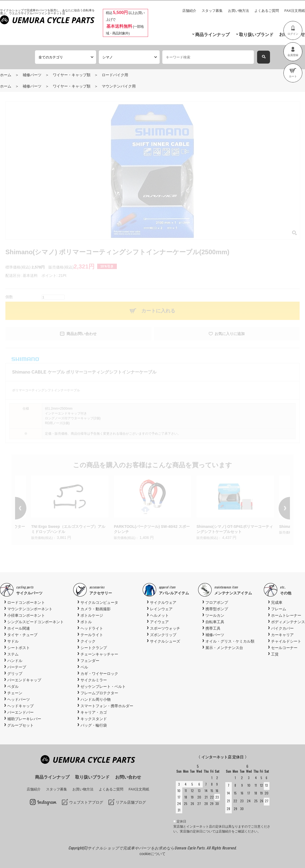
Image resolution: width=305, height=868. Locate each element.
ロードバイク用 (115, 75)
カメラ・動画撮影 (96, 609)
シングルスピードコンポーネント (36, 622)
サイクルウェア (163, 602)
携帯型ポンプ (217, 609)
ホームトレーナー (286, 615)
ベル (84, 667)
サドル (13, 641)
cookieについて (152, 854)
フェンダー (90, 661)
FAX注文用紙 (295, 11)
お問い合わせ (128, 777)
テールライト (92, 635)
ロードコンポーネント (26, 602)
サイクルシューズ (165, 641)
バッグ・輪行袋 (94, 725)
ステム (13, 654)
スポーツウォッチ (165, 628)
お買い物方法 (239, 11)
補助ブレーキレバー (24, 719)
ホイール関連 (19, 628)
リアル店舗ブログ (131, 802)
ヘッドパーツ (19, 699)
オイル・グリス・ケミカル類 (230, 641)
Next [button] (276, 508)
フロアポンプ (217, 602)
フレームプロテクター (99, 693)
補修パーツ (32, 75)
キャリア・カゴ (94, 712)
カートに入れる (158, 311)
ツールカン (215, 615)
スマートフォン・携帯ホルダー (107, 706)
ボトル (86, 622)
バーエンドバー (20, 712)
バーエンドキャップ (24, 680)
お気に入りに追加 (230, 334)
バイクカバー (282, 628)
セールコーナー (284, 648)
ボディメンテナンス (288, 622)
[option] (152, 508)
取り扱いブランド (256, 35)
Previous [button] (29, 508)
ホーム (6, 75)
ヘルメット (159, 615)
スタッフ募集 (212, 11)
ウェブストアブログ (86, 802)
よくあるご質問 (267, 11)
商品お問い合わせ (82, 334)
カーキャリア (282, 635)
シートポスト (19, 648)
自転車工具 (215, 622)
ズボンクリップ (163, 635)
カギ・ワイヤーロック (99, 674)
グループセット (20, 725)
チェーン (15, 693)
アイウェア (159, 622)
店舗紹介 (189, 11)
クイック (88, 641)
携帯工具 (213, 628)
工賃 (275, 654)
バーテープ (17, 667)
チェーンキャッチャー (99, 654)
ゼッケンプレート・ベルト (103, 686)
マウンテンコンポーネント (30, 609)
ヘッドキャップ (20, 706)
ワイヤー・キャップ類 (72, 75)
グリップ (15, 674)
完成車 (277, 602)
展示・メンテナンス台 (224, 648)
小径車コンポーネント (26, 615)
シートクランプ (94, 648)
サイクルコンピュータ (99, 602)
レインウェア (161, 609)
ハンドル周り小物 (96, 699)
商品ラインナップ (212, 35)
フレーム (279, 609)
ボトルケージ (92, 615)
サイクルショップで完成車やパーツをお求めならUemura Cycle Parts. (147, 848)
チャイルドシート (286, 641)
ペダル (13, 686)
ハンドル (15, 661)
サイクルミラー (94, 680)
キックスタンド (94, 719)
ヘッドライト (92, 628)
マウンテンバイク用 (119, 86)
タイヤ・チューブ (22, 635)
